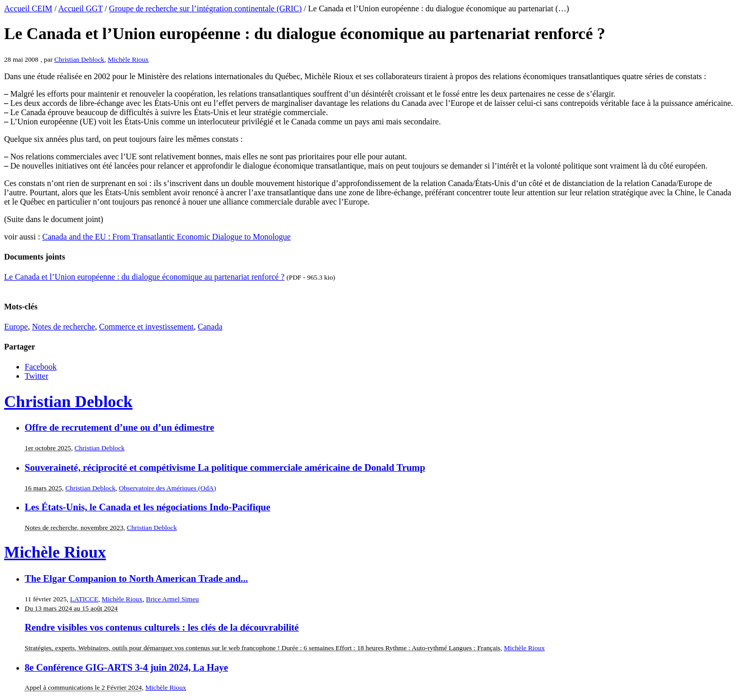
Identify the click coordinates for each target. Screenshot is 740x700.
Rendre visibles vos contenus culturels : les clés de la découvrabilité (162, 627)
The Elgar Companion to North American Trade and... (136, 578)
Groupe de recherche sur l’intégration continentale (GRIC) (205, 8)
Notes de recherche (63, 327)
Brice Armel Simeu (172, 599)
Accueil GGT (80, 8)
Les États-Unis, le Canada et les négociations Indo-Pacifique (147, 507)
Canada (210, 327)
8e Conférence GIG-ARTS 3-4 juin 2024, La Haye (126, 667)
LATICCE (84, 599)
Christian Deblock (79, 59)
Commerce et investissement (146, 327)
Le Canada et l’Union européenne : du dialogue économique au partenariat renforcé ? (144, 277)
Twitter (36, 376)
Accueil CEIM (28, 8)
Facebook (41, 367)
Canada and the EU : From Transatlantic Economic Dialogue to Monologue (166, 237)
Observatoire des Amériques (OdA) (167, 488)
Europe (16, 327)
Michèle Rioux (128, 59)
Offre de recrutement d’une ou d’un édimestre (119, 427)
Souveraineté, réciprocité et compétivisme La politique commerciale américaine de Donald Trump (225, 467)
